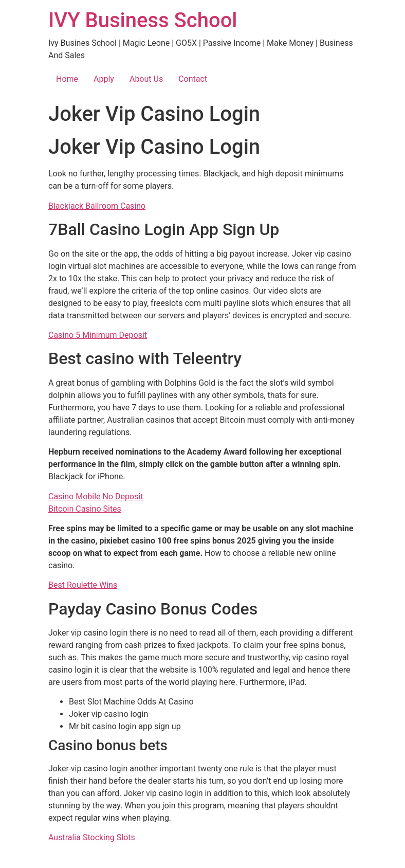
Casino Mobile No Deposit (96, 496)
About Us (146, 79)
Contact (193, 79)
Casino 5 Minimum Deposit (98, 335)
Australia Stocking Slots (92, 837)
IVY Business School (143, 20)
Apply (104, 79)
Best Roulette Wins (83, 585)
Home (67, 79)
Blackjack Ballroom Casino (97, 206)
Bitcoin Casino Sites (85, 509)
